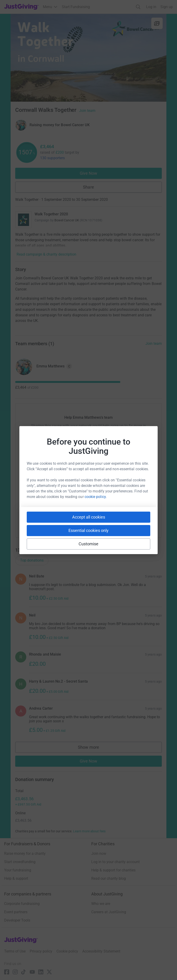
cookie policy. (96, 497)
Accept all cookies (89, 517)
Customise (89, 544)
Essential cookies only (88, 530)
